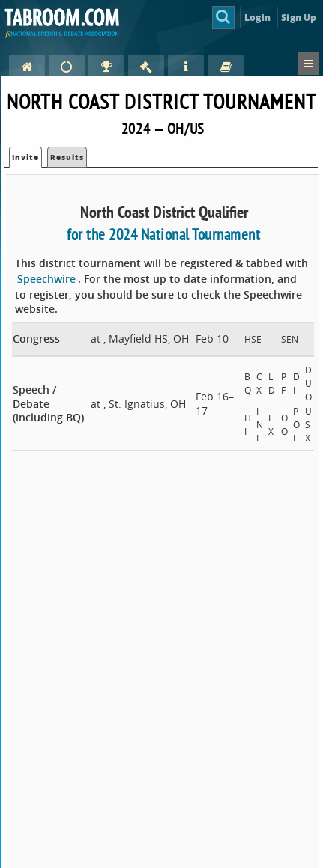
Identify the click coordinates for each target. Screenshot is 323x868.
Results (67, 157)
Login (257, 18)
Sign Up (299, 18)
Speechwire (46, 279)
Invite (25, 157)
